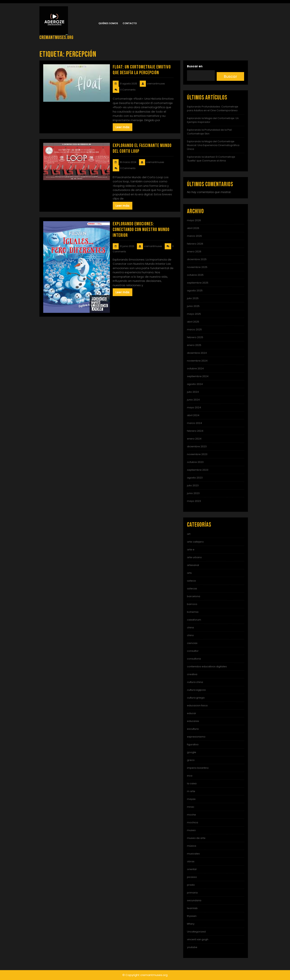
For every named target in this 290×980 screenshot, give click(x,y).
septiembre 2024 (198, 376)
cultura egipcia (196, 690)
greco (191, 760)
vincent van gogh (198, 939)
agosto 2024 (195, 384)
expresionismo (196, 737)
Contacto (130, 23)
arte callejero (195, 542)
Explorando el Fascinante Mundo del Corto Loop (142, 148)
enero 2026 (194, 252)
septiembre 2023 (198, 470)
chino (190, 635)
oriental (192, 869)
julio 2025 (193, 298)
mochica (193, 822)
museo (191, 830)
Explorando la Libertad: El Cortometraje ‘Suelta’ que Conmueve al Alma (211, 159)
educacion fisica (197, 705)
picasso (192, 877)
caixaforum (194, 620)
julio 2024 (193, 392)
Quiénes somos (108, 23)
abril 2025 (193, 322)
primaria (192, 893)
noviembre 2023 (197, 454)
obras (191, 861)
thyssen (192, 916)
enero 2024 (194, 439)
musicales (193, 854)
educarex (193, 721)
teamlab (192, 908)
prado (191, 885)
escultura (193, 729)
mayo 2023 (194, 501)
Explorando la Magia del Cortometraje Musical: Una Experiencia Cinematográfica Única (213, 145)
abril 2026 (193, 228)
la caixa (192, 783)
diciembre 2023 (197, 446)
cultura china (195, 682)
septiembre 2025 (198, 283)
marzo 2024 (195, 423)
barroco (192, 604)
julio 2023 (193, 485)
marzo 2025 (194, 329)
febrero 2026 (195, 244)
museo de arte (196, 838)
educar (192, 713)
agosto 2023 (195, 478)
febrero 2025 (195, 337)
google (192, 752)
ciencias (192, 643)
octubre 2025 (195, 275)
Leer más (123, 127)
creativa (192, 674)
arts (189, 573)
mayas (191, 799)
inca (190, 776)
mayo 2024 (194, 407)
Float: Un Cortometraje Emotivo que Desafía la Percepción (142, 70)
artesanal (193, 565)
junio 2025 (193, 306)
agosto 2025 (195, 291)
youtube (192, 947)
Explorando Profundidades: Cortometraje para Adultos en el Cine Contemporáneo (213, 108)
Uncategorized (196, 932)
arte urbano (194, 557)
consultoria (194, 659)
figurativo (193, 744)
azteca (191, 581)
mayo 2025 (194, 314)
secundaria (194, 900)
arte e (191, 550)
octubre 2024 (195, 368)
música (192, 846)
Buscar (230, 76)
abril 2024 (193, 415)
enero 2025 (194, 345)
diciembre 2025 (197, 259)
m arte (191, 791)
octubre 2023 (195, 462)
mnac (191, 807)
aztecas (192, 589)
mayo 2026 (194, 220)
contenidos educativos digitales (207, 666)
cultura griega (196, 698)
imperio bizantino (198, 768)
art (189, 534)
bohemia (193, 612)
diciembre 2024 (197, 353)
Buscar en (195, 66)
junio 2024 (193, 400)
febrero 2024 (195, 431)
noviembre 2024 (197, 361)
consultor (193, 651)
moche (191, 815)
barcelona (194, 596)
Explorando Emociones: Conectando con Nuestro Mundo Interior (141, 230)
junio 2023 (193, 493)
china (190, 628)
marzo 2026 (194, 236)
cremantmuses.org (56, 38)
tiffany (191, 924)
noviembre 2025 (197, 267)
